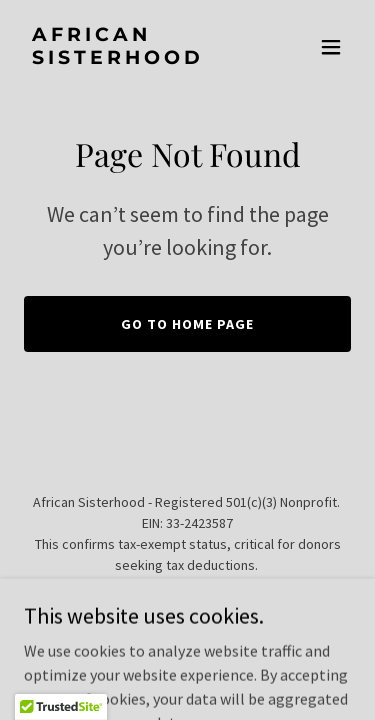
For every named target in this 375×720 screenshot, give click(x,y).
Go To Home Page (187, 324)
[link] (138, 58)
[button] (331, 47)
